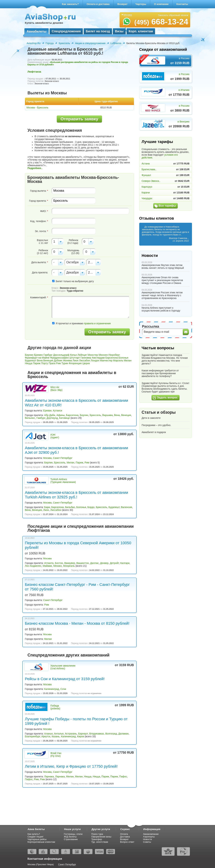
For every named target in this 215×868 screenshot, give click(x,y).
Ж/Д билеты (70, 837)
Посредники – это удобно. (156, 425)
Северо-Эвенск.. (151, 181)
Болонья (123, 358)
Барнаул (83, 734)
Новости (150, 256)
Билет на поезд (98, 31)
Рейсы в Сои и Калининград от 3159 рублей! (65, 679)
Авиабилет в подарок (154, 432)
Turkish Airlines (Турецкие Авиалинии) (63, 481)
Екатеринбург (33, 736)
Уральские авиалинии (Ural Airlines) (63, 667)
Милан (128, 360)
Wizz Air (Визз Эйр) (57, 389)
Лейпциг (82, 355)
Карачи (146, 193)
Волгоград (111, 734)
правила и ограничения (97, 323)
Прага (52, 363)
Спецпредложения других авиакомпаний (69, 655)
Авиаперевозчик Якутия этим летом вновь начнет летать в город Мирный (163, 266)
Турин (65, 363)
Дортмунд (52, 418)
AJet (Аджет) (55, 436)
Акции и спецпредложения (90, 43)
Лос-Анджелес (33, 566)
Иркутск (46, 736)
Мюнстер (93, 355)
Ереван (47, 411)
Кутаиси (57, 411)
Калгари (125, 563)
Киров (81, 736)
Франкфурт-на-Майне (37, 358)
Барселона (112, 358)
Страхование (71, 839)
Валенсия (126, 507)
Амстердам (98, 358)
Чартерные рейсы (37, 839)
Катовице (65, 418)
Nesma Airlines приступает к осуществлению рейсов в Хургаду (161, 309)
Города (50, 43)
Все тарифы (167, 206)
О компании (161, 4)
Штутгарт (75, 358)
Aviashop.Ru (34, 43)
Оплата (124, 834)
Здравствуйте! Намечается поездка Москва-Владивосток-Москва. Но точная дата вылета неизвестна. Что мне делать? (165, 359)
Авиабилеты (37, 31)
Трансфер (97, 839)
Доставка (125, 837)
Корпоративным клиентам (41, 842)
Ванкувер (70, 563)
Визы (119, 31)
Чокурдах (147, 198)
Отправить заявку (79, 119)
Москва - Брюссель (38, 108)
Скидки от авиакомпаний (163, 49)
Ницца (29, 363)
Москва (47, 458)
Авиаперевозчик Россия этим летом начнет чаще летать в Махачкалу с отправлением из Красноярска (162, 295)
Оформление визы (101, 837)
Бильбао (70, 507)
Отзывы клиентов (157, 218)
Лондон (95, 360)
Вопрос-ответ (127, 842)
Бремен (38, 355)
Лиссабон (85, 360)
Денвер (104, 563)
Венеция (48, 360)
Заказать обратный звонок (173, 15)
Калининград (52, 689)
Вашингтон (83, 563)
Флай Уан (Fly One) (56, 755)
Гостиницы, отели (73, 834)
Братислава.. (149, 169)
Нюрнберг (114, 355)
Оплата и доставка (98, 4)
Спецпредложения (66, 31)
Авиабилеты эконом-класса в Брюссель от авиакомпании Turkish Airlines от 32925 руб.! (77, 495)
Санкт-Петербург (63, 458)
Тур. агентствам (100, 842)
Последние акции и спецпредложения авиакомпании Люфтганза (81, 528)
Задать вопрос (167, 397)
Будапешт (31, 360)
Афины (61, 415)
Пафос (123, 776)
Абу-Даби (50, 415)
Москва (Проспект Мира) (41, 864)
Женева (67, 360)
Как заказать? (70, 4)
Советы (147, 842)
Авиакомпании (151, 834)
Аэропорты (149, 837)
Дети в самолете (151, 418)
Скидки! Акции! (36, 837)
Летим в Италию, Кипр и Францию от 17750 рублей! (71, 766)
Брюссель (64, 43)
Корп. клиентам (141, 31)
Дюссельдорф (61, 355)
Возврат (122, 4)
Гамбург (48, 355)
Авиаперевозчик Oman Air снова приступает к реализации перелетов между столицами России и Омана (162, 280)
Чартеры (141, 4)
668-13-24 (161, 22)
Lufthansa (116, 43)
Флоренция (75, 363)
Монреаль (69, 566)
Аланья (49, 734)
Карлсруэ (147, 187)
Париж (37, 363)
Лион (76, 360)
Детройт (114, 563)
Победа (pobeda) (55, 707)
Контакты (182, 4)
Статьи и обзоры (159, 412)
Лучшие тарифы (157, 142)
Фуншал (146, 175)
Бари (47, 507)
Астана (146, 164)
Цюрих (86, 363)
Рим (58, 363)
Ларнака (49, 776)
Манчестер (106, 360)
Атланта (49, 563)
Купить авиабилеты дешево (44, 23)
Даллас (94, 563)
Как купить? (34, 834)
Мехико (57, 566)
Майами (47, 566)
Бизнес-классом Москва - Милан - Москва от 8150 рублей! (77, 623)
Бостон (59, 563)
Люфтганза (34, 72)
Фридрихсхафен (59, 358)
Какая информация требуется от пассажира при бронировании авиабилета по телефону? (160, 373)
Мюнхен (103, 355)
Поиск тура (97, 834)
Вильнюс (30, 418)
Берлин (29, 355)
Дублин (58, 360)
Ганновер (86, 358)
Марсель (118, 360)
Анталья (59, 734)
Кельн (74, 355)
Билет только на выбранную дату (73, 281)
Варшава (107, 415)
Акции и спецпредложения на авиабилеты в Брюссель (72, 375)
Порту (45, 363)
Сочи (63, 689)
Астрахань (71, 734)
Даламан (123, 734)
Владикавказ (97, 734)
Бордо (91, 507)
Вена (40, 360)
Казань (56, 736)
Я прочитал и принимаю (81, 323)
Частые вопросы (158, 348)
